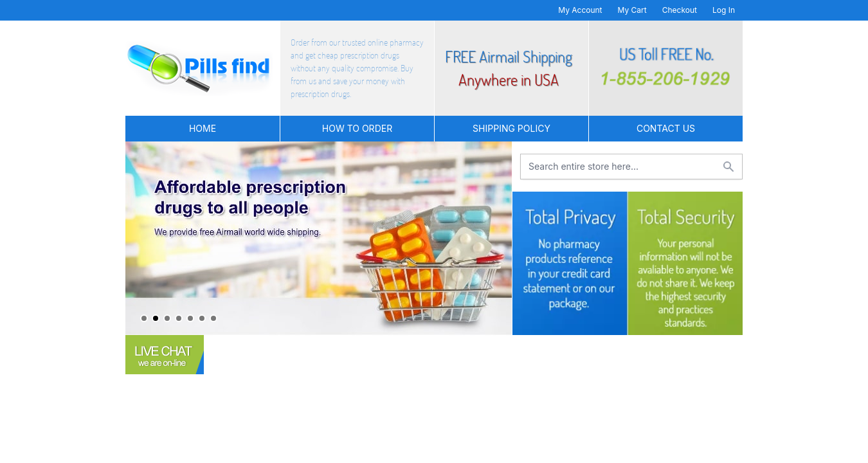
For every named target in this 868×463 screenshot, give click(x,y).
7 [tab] (213, 318)
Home (203, 128)
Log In (724, 10)
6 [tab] (202, 318)
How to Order (357, 128)
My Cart (632, 10)
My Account (580, 10)
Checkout (680, 10)
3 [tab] (167, 318)
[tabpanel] (319, 238)
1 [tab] (144, 318)
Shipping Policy (511, 128)
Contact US (666, 128)
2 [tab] (156, 318)
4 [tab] (179, 318)
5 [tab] (190, 318)
